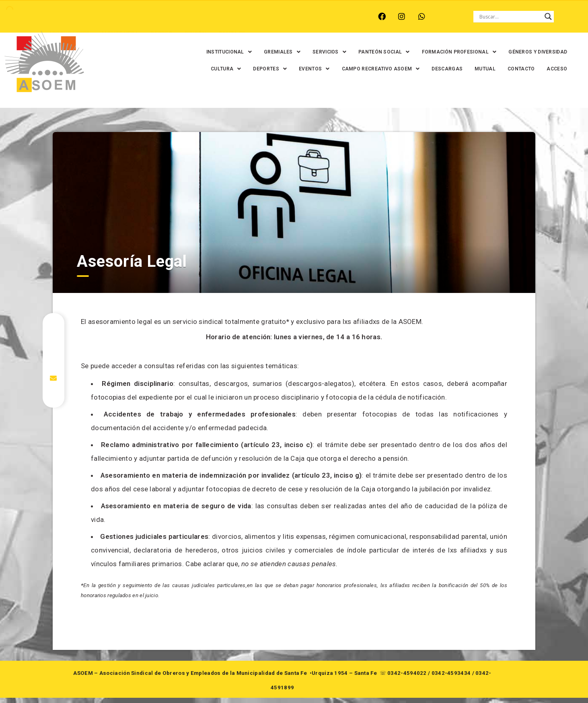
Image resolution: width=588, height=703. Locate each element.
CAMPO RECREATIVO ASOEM (430, 69)
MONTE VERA (101, 16)
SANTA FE (213, 16)
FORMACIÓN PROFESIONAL (475, 52)
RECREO (143, 16)
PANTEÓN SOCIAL (399, 52)
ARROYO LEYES (50, 16)
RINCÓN (177, 16)
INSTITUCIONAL (244, 52)
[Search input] (510, 16)
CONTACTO (466, 86)
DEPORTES (319, 69)
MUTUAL (430, 86)
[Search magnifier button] (548, 16)
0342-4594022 (407, 678)
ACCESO (501, 86)
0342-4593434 (451, 678)
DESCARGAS (496, 69)
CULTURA (275, 69)
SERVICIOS (345, 52)
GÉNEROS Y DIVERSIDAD (218, 69)
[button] (244, 52)
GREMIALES (297, 52)
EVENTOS (363, 69)
